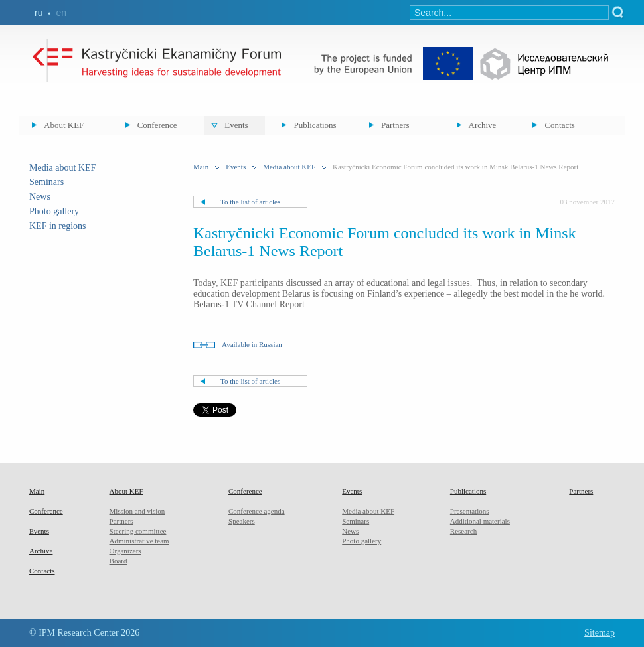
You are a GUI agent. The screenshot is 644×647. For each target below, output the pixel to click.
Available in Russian (252, 344)
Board (119, 561)
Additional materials (480, 521)
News (40, 197)
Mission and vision (137, 511)
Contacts (560, 125)
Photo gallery (54, 211)
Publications (315, 125)
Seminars (46, 182)
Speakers (242, 521)
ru (39, 13)
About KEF (64, 125)
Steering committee (138, 531)
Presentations (470, 511)
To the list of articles (250, 202)
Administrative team (139, 541)
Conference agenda (257, 511)
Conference (157, 125)
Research (463, 531)
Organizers (125, 551)
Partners (395, 125)
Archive (483, 125)
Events (236, 125)
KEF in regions (58, 226)
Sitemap (600, 633)
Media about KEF (62, 168)
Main (201, 167)
